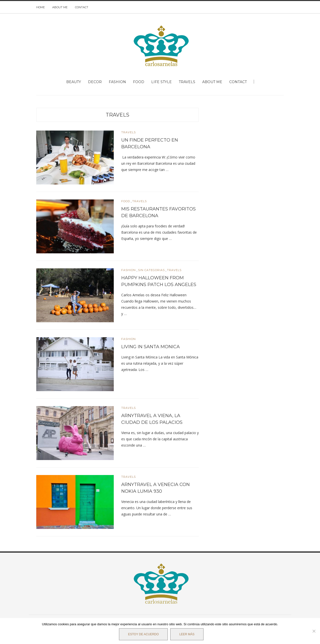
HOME (40, 7)
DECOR (95, 82)
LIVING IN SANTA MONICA (150, 347)
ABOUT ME (60, 7)
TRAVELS (187, 82)
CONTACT (82, 7)
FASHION (117, 82)
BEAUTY (74, 82)
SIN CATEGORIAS (151, 270)
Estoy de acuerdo (143, 634)
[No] (314, 631)
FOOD (139, 82)
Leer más (187, 634)
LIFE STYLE (161, 82)
